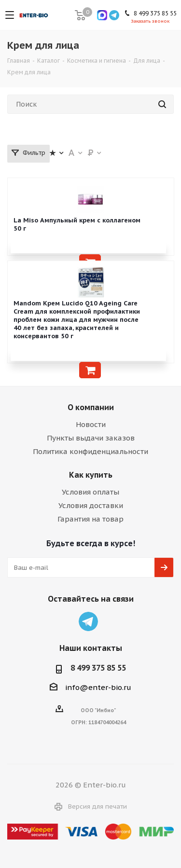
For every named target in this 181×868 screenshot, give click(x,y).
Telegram (88, 621)
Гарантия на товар (90, 519)
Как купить (91, 475)
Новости (91, 424)
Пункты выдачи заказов (91, 438)
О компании (91, 407)
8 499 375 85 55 (98, 668)
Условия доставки (91, 505)
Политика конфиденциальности (90, 451)
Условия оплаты (90, 492)
